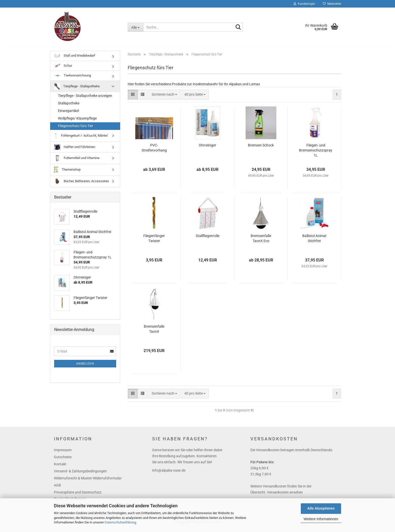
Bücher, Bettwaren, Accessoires (82, 185)
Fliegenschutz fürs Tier (76, 129)
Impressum (63, 453)
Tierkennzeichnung (73, 79)
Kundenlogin (304, 4)
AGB (57, 489)
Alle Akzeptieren (321, 508)
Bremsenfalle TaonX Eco (261, 242)
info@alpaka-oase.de (169, 474)
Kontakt (60, 468)
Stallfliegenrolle (208, 239)
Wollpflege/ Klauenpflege (77, 122)
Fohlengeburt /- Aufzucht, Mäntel (81, 139)
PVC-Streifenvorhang (154, 151)
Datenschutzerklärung (120, 522)
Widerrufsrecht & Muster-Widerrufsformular (88, 482)
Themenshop (67, 173)
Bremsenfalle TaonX (154, 332)
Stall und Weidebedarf (75, 59)
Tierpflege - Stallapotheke (77, 90)
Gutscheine (63, 461)
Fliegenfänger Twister (154, 242)
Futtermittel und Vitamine (77, 162)
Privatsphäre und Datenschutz (78, 496)
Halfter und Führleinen (75, 151)
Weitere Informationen (321, 519)
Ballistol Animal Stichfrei (314, 242)
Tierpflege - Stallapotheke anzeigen (85, 99)
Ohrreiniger (207, 149)
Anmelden (85, 367)
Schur (63, 69)
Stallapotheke (69, 107)
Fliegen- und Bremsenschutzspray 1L (316, 154)
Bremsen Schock (261, 149)
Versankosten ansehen (285, 496)
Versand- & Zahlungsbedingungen (80, 475)
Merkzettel (332, 4)
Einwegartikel (68, 114)
